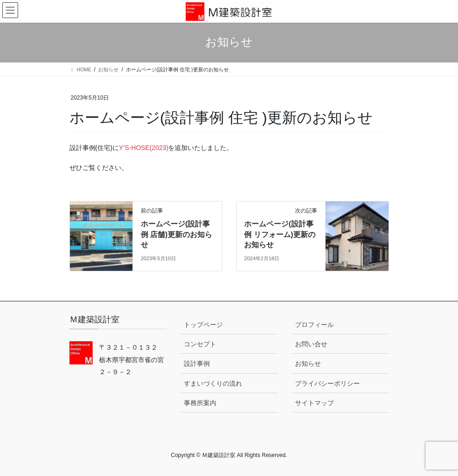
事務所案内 (200, 403)
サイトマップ (314, 403)
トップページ (203, 325)
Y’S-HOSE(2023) (144, 148)
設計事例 (197, 363)
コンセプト (200, 344)
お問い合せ (311, 344)
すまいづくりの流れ (213, 383)
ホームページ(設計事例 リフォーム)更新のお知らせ (280, 234)
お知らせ (308, 363)
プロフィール (314, 325)
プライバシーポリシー (327, 383)
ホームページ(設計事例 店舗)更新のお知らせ (176, 234)
